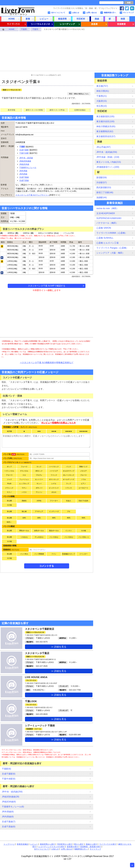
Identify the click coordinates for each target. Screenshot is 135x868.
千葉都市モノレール (28, 167)
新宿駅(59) (102, 178)
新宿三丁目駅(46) (105, 192)
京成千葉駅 (24, 150)
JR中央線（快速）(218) (108, 157)
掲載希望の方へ (110, 13)
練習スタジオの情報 (34, 110)
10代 (24, 518)
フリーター (54, 501)
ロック (39, 467)
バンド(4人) (69, 537)
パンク (69, 467)
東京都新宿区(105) (105, 116)
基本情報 (11, 110)
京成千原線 (24, 180)
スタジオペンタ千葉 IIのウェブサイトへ (32, 195)
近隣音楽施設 (80, 110)
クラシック (9, 488)
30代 (54, 518)
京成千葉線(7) (9, 822)
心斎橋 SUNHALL (105, 238)
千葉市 (35, 29)
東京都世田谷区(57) (106, 136)
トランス (69, 488)
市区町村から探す (65, 844)
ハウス (24, 492)
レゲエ (54, 484)
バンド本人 (24, 554)
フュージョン (24, 479)
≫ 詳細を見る (59, 647)
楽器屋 (94, 24)
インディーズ (54, 511)
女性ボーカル (39, 531)
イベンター (83, 554)
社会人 (69, 501)
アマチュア (39, 511)
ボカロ (54, 492)
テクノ (9, 492)
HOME (12, 19)
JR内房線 (23, 174)
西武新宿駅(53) (104, 187)
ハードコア (54, 471)
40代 (69, 518)
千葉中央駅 (24, 153)
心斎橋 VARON (104, 228)
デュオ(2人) (39, 537)
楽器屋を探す (72, 847)
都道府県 (62, 19)
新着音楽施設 (23, 844)
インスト (69, 531)
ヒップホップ (24, 484)
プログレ (39, 475)
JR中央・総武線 (26, 158)
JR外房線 (23, 171)
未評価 (9, 431)
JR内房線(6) (8, 817)
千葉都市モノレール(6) (13, 807)
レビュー (44, 19)
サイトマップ (128, 13)
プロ (69, 511)
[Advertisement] (68, 51)
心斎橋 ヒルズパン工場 (107, 243)
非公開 (9, 501)
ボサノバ (39, 488)
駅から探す (79, 844)
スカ (24, 475)
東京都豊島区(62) (105, 131)
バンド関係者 (39, 554)
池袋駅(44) (102, 197)
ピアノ (83, 484)
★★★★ (69, 431)
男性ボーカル (24, 531)
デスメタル (24, 471)
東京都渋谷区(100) (105, 121)
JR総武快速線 (25, 161)
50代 (83, 518)
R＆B (9, 484)
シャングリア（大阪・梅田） (110, 253)
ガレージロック (69, 475)
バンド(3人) (54, 537)
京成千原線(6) (9, 827)
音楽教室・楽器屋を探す (91, 847)
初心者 (24, 511)
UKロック (39, 471)
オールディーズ (69, 479)
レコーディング (67, 24)
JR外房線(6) (8, 812)
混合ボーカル (54, 531)
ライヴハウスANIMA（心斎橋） (112, 233)
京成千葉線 (24, 177)
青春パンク (83, 467)
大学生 (39, 501)
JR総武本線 (24, 164)
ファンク (54, 475)
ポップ (9, 467)
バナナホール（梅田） (107, 223)
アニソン (39, 492)
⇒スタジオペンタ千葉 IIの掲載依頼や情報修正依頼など (47, 363)
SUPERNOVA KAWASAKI (109, 218)
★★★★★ (83, 431)
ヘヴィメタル (9, 471)
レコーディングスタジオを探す (52, 847)
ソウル (83, 479)
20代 (39, 518)
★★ (39, 431)
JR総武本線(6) (9, 802)
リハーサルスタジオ (40, 24)
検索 (129, 3)
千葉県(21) (102, 96)
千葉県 (24, 29)
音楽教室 (121, 24)
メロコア (83, 471)
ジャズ (9, 479)
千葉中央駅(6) (9, 779)
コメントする (47, 566)
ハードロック (54, 467)
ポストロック (54, 479)
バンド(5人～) (83, 537)
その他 (9, 505)
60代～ (9, 522)
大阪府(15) (102, 101)
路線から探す (92, 844)
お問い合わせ (92, 13)
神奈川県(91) (103, 91)
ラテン (24, 488)
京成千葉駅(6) (9, 774)
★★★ (54, 431)
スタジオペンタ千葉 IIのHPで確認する (47, 286)
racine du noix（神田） (107, 208)
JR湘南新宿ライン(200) (108, 167)
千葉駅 (22, 147)
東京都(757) (102, 86)
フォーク (24, 467)
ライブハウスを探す (108, 844)
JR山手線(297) (103, 147)
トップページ (9, 844)
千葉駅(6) (6, 769)
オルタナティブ (69, 471)
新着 (28, 19)
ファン (54, 554)
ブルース (83, 475)
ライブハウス (13, 24)
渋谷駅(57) (102, 183)
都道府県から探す (48, 844)
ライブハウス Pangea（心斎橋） (112, 248)
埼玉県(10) (102, 106)
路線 (97, 19)
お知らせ (76, 13)
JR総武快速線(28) (11, 797)
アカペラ (9, 475)
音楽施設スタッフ (69, 554)
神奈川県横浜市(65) (106, 126)
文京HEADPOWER (106, 213)
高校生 (24, 501)
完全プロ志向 (83, 501)
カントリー (39, 479)
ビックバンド (54, 488)
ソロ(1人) (24, 537)
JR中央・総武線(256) (12, 792)
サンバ (39, 484)
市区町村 (81, 19)
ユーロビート (83, 488)
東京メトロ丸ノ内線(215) (109, 162)
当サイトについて (58, 13)
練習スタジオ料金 (57, 110)
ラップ (69, 484)
